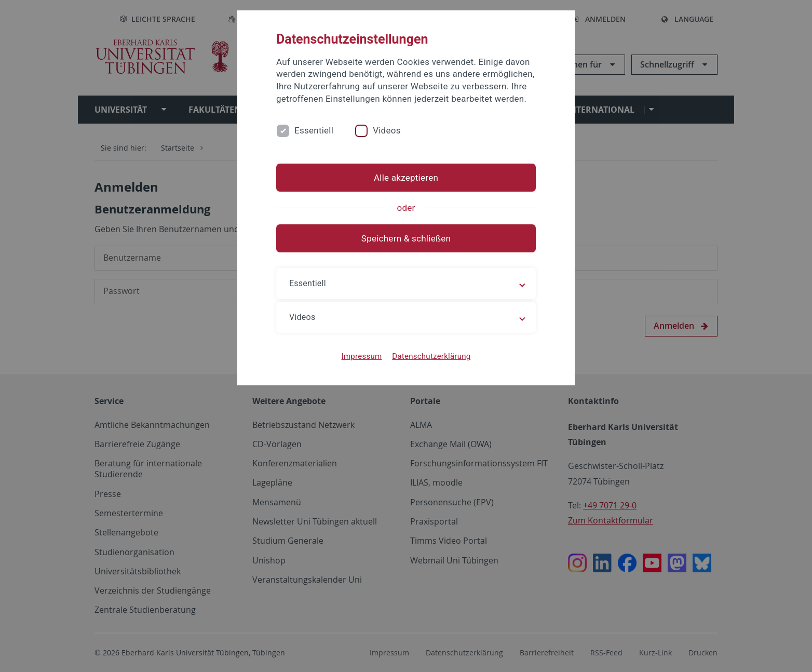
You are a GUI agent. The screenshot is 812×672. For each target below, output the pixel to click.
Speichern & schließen (406, 238)
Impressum (362, 356)
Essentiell (314, 130)
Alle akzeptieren (406, 178)
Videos (387, 130)
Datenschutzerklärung (431, 356)
